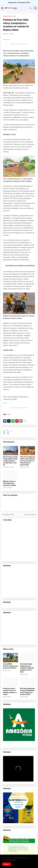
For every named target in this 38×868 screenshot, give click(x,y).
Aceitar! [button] (6, 864)
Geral (14, 16)
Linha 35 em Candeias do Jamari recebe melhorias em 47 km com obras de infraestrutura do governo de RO (28, 461)
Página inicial (7, 16)
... (11, 430)
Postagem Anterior (8, 515)
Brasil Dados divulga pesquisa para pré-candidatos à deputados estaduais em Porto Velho (27, 668)
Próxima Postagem (30, 515)
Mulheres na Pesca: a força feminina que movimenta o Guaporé (10, 483)
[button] (2, 8)
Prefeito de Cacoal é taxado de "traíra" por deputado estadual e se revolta (10, 692)
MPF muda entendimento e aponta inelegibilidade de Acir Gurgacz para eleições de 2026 (27, 692)
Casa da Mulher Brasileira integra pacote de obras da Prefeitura (10, 666)
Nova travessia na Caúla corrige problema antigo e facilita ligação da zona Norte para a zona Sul (10, 461)
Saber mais (13, 860)
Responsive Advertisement (19, 44)
